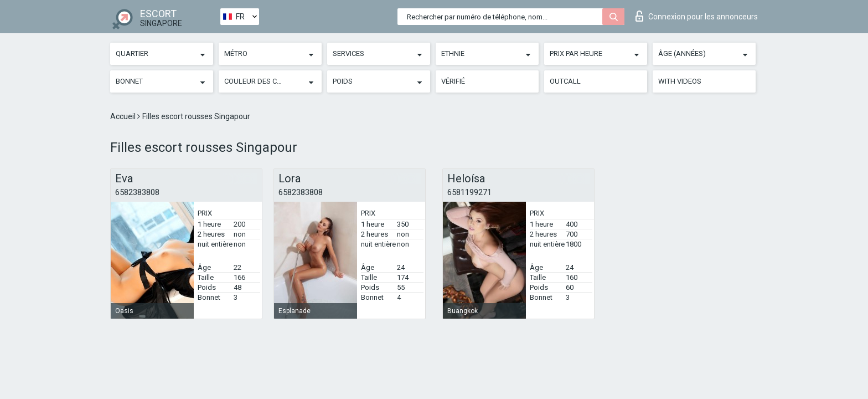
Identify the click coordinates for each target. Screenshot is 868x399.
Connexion (697, 16)
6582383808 (137, 192)
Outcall (565, 81)
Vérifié (453, 81)
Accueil (124, 116)
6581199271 (469, 192)
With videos (680, 81)
